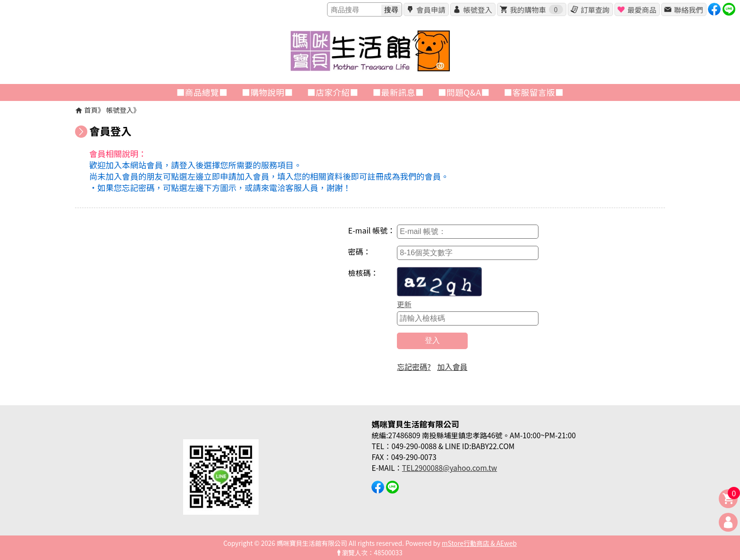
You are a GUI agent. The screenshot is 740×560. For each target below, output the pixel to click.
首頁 (91, 110)
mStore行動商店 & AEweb (479, 543)
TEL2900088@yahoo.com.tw (450, 468)
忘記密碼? (414, 367)
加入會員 (452, 367)
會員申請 (431, 9)
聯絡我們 (688, 9)
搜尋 (391, 10)
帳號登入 (477, 9)
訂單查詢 (595, 9)
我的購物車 (536, 9)
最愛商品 (642, 9)
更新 (404, 304)
